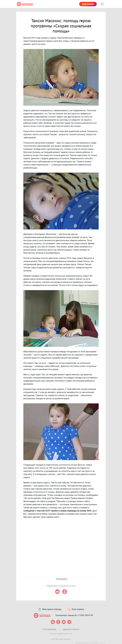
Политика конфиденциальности (61, 634)
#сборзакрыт (62, 579)
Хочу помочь (88, 4)
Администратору (71, 630)
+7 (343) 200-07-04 (85, 615)
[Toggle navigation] (102, 4)
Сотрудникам (49, 630)
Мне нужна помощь (50, 609)
